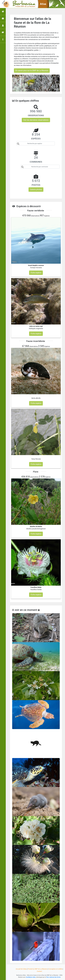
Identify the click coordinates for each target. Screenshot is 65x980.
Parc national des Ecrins (53, 977)
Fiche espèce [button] (36, 273)
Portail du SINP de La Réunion (38, 969)
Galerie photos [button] (36, 189)
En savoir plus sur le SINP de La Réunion (32, 70)
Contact (39, 971)
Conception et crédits (55, 969)
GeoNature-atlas (31, 977)
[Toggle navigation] (5, 4)
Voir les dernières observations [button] (36, 120)
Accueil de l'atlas (21, 969)
